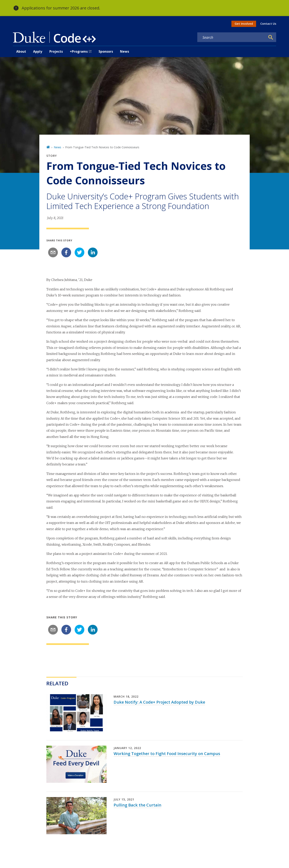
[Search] (271, 37)
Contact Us (268, 24)
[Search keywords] (232, 37)
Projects (56, 51)
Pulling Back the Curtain (137, 805)
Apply (38, 51)
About (21, 51)
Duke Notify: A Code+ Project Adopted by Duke (159, 702)
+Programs (79, 51)
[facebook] (66, 252)
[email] (53, 252)
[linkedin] (93, 252)
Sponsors (106, 51)
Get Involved (244, 24)
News (125, 51)
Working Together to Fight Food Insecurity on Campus (167, 754)
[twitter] (79, 252)
